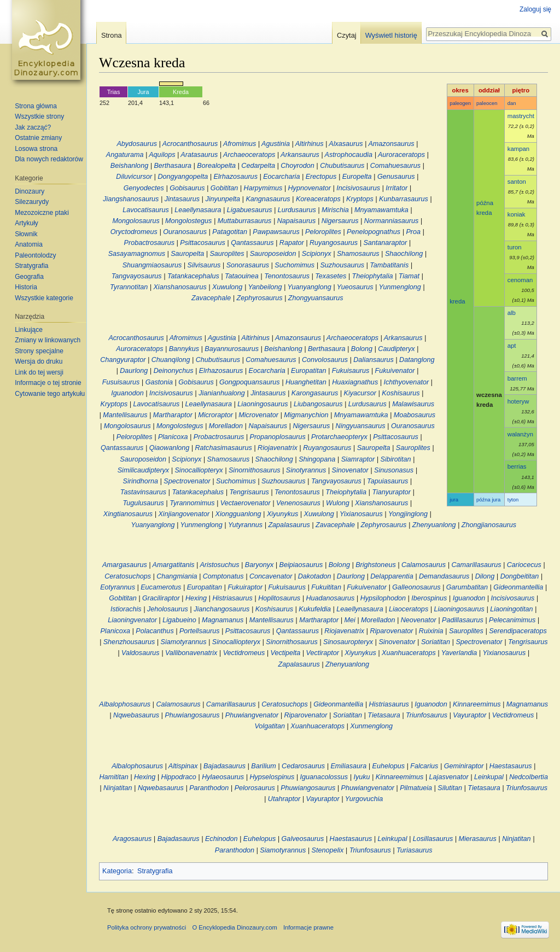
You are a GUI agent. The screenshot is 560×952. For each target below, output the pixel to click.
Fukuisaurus (351, 371)
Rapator (292, 243)
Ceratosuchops (128, 576)
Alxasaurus (346, 144)
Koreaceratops (318, 199)
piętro (521, 90)
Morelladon (226, 426)
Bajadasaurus (224, 766)
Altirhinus (310, 144)
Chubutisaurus (342, 166)
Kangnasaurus (268, 199)
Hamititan (113, 777)
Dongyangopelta (183, 177)
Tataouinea (242, 276)
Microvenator (258, 415)
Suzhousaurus (342, 265)
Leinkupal (489, 777)
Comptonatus (223, 576)
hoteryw (518, 401)
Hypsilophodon (383, 598)
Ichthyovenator (406, 382)
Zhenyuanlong (434, 525)
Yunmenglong (400, 287)
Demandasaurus (444, 576)
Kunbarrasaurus (404, 199)
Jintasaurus (182, 199)
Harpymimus (263, 188)
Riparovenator (391, 631)
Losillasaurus (433, 839)
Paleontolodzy (35, 255)
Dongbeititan (520, 576)
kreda (457, 301)
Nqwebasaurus (136, 715)
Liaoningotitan (511, 609)
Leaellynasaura (198, 210)
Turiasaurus (415, 850)
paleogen (460, 103)
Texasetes (331, 276)
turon (515, 247)
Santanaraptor (385, 243)
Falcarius (424, 766)
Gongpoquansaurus (250, 382)
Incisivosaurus (358, 188)
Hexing (196, 598)
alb (512, 313)
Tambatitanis (389, 265)
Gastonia (159, 382)
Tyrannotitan (129, 287)
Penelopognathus (374, 232)
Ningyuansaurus (361, 426)
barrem (517, 378)
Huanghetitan (306, 382)
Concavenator (271, 576)
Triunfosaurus (427, 715)
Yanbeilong (265, 287)
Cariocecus (524, 565)
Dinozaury (30, 191)
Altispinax (183, 766)
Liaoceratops (409, 609)
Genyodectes (144, 188)
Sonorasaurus (248, 265)
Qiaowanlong (170, 448)
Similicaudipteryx (143, 470)
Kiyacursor (360, 393)
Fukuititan (326, 587)
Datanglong (417, 360)
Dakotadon (315, 576)
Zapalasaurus (289, 525)
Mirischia (335, 210)
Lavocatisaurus (146, 210)
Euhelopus (389, 766)
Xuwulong (227, 287)
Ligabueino (179, 620)
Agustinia (276, 144)
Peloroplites (323, 232)
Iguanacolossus (324, 777)
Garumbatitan (467, 587)
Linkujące (29, 330)
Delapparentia (392, 576)
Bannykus (184, 349)
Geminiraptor (464, 766)
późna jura (488, 500)
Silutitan (450, 788)
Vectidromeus (244, 653)
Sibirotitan (396, 459)
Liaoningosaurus (262, 404)
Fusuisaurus (121, 382)
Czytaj (347, 35)
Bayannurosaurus (232, 349)
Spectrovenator (187, 481)
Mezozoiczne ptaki (42, 213)
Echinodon (221, 839)
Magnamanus (223, 620)
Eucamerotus (161, 587)
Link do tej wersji (39, 372)
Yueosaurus (355, 287)
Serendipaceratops (518, 631)
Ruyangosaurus (334, 243)
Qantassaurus (252, 243)
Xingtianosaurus (128, 514)
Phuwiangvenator (252, 715)
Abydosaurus (137, 144)
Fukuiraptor (245, 587)
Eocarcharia (281, 177)
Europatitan (308, 371)
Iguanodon (127, 393)
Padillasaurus (463, 620)
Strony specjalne (39, 351)
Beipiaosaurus (301, 565)
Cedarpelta (258, 166)
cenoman (520, 280)
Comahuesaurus (395, 166)
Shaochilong (404, 254)
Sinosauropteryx (348, 642)
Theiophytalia (373, 276)
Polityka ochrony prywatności (147, 927)
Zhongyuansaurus (316, 298)
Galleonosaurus (416, 587)
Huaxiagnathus (355, 382)
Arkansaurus (300, 155)
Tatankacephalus (193, 276)
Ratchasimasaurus (223, 448)
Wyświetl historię (391, 35)
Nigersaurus (340, 221)
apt (512, 346)
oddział (489, 90)
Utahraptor (284, 799)
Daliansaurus (374, 360)
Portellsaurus (200, 631)
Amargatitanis (174, 565)
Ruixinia (431, 631)
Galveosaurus (303, 839)
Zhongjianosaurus (489, 525)
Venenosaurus (298, 503)
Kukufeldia (315, 609)
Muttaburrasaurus (245, 221)
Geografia (29, 277)
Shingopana (317, 459)
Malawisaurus (413, 404)
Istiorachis (126, 609)
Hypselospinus (272, 777)
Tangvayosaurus (137, 276)
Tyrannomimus (192, 503)
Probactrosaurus (149, 243)
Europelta (357, 177)
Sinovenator (350, 470)
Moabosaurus (415, 415)
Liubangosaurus (318, 404)
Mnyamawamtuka (381, 210)
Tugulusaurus (143, 503)
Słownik (26, 234)
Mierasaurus (478, 839)
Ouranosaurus (185, 232)
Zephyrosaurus (259, 298)
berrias (517, 466)
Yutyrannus (245, 525)
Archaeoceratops (249, 155)
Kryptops (360, 199)
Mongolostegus (188, 221)
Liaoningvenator (132, 620)
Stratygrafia (155, 871)
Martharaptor (173, 415)
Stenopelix (328, 850)
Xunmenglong (371, 726)
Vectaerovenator (246, 503)
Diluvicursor (134, 177)
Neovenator (419, 620)
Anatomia (29, 244)
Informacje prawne (308, 927)
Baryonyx (259, 565)
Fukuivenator (395, 371)
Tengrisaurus (249, 492)
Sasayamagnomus (137, 254)
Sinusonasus (394, 470)
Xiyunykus (282, 514)
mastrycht (521, 116)
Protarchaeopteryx (339, 437)
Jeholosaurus (168, 609)
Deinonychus (174, 371)
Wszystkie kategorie (44, 298)
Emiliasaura (348, 766)
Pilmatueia (416, 788)
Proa (413, 232)
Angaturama (125, 155)
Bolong (362, 349)
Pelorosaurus (255, 788)
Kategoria (117, 871)
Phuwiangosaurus (192, 715)
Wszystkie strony (39, 116)
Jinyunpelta (223, 199)
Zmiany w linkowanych (48, 340)
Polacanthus (154, 631)
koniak (517, 214)
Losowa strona (36, 149)
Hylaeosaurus (223, 777)
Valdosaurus (141, 653)
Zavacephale (211, 298)
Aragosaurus (132, 839)
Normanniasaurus (391, 221)
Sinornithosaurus (255, 470)
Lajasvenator (449, 777)
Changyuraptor (123, 360)
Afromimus (240, 144)
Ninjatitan (118, 788)
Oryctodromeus (134, 232)
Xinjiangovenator (184, 514)
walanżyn (520, 434)
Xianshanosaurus (180, 287)
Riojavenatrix (278, 448)
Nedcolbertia (529, 777)
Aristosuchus (219, 565)
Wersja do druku (39, 361)
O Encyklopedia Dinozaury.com (234, 927)
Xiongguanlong (238, 514)
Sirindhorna (141, 481)
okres (460, 90)
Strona (112, 35)
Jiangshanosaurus (131, 199)
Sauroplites (227, 254)
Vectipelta (285, 653)
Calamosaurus (424, 565)
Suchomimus (294, 265)
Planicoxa (173, 437)
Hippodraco (178, 777)
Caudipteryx (396, 349)
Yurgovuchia (364, 799)
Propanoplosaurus (278, 437)
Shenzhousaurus (129, 642)
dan (512, 103)
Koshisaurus (401, 393)
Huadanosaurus (330, 598)
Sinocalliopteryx (199, 470)
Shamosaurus (358, 254)
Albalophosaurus (125, 704)
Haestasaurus (511, 766)
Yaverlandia (459, 653)
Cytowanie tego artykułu (50, 394)
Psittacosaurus (203, 243)
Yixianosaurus (361, 514)
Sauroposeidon (273, 254)
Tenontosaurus (287, 276)
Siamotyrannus (184, 642)
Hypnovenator (310, 188)
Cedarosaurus (303, 766)
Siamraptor (358, 459)
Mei (350, 620)
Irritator (396, 188)
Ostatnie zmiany (38, 138)
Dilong (485, 576)
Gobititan (224, 188)
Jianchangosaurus (221, 609)
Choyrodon (297, 166)
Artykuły (27, 223)
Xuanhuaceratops (409, 653)
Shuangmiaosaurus (152, 265)
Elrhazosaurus (235, 177)
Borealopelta (216, 166)
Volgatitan (270, 726)
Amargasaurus (125, 565)
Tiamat (409, 276)
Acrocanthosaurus (190, 144)
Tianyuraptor (391, 492)
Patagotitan (230, 232)
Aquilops (162, 155)
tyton (513, 500)
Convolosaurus (325, 360)
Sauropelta (187, 254)
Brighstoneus (376, 565)
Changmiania (177, 576)
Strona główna (36, 106)
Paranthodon (209, 788)
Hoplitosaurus (279, 598)
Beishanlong (129, 166)
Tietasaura (384, 715)
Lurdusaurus (297, 210)
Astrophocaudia (349, 155)
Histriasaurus (232, 598)
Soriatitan (436, 642)
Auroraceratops (401, 155)
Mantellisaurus (125, 415)
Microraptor (215, 415)
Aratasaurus (199, 155)
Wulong (338, 503)
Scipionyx (317, 254)
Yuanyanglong (310, 287)
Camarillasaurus (476, 565)
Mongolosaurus (136, 221)
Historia (26, 287)
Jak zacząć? (33, 127)
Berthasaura (173, 166)
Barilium (264, 766)
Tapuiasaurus (387, 481)
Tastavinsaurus (143, 492)
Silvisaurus (204, 265)
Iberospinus (429, 598)
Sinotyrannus (306, 470)
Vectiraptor (323, 653)
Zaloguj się (535, 9)
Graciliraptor (161, 598)
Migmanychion (306, 415)
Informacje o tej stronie (48, 383)
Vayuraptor (469, 715)
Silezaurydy (32, 202)
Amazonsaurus (391, 144)
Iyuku (361, 777)
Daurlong (134, 371)
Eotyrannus (118, 587)
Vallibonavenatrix (191, 653)
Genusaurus (396, 177)
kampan (518, 149)
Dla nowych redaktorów (49, 159)
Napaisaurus (297, 221)
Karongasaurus (315, 393)
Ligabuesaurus (250, 210)
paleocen (487, 103)
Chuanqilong (171, 360)
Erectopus (321, 177)
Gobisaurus (187, 188)
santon (517, 182)
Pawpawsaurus (276, 232)
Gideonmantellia (518, 587)
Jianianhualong (222, 393)
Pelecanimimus (512, 620)
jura (454, 500)
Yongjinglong (408, 514)
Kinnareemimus (477, 704)
